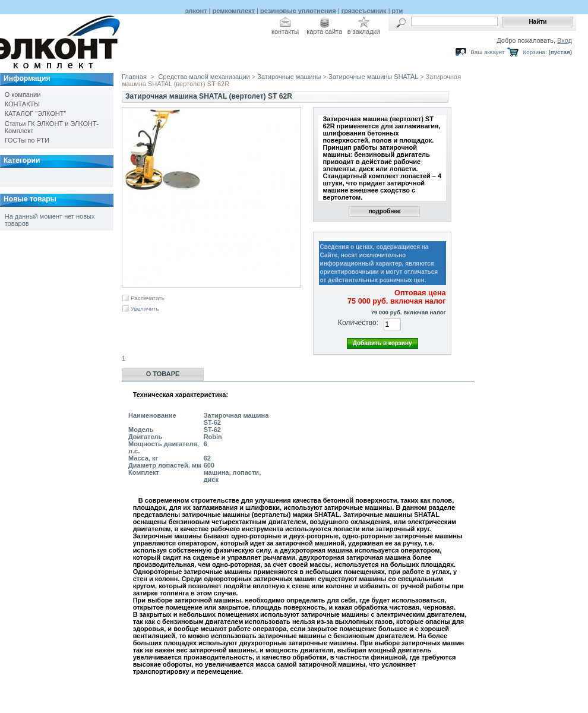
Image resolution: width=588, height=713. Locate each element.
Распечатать (148, 298)
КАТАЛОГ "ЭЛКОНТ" (36, 113)
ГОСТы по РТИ (27, 140)
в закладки (364, 31)
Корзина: (535, 52)
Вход (565, 40)
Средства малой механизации (204, 77)
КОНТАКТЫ (22, 104)
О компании (23, 94)
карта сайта (324, 31)
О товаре (163, 374)
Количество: (358, 323)
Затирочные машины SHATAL (373, 77)
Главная (134, 77)
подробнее (384, 211)
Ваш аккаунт (487, 52)
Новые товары (30, 199)
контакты (285, 31)
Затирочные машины (289, 77)
